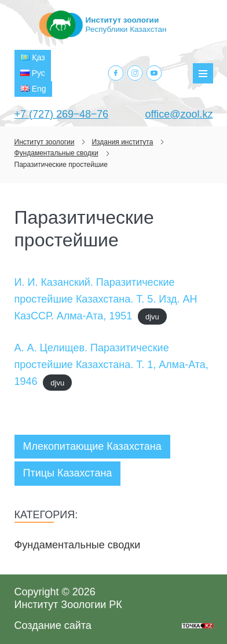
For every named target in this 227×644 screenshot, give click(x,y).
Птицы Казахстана (68, 473)
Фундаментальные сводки (78, 545)
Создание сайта (53, 625)
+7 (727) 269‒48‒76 (62, 114)
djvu (152, 317)
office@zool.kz (179, 114)
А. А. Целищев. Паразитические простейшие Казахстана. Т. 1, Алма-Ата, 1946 (111, 365)
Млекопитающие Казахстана (92, 446)
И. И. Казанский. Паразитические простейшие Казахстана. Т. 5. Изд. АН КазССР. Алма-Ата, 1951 (106, 299)
